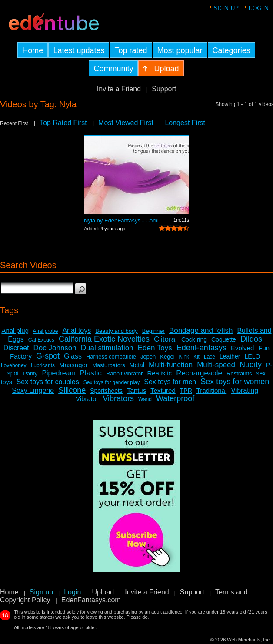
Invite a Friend (119, 89)
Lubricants (43, 365)
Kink (184, 357)
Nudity (251, 365)
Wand (145, 399)
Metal (137, 365)
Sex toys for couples (48, 382)
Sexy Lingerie (33, 390)
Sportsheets (106, 391)
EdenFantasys (201, 348)
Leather (230, 356)
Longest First (185, 123)
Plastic (91, 373)
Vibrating (245, 390)
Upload (103, 592)
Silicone (72, 390)
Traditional (211, 390)
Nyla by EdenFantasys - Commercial (121, 221)
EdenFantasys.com (91, 600)
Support (164, 89)
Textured (163, 390)
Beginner (153, 331)
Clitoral (165, 339)
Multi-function (171, 365)
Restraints (239, 373)
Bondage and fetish (201, 330)
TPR (186, 391)
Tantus (136, 390)
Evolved (242, 348)
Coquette (224, 339)
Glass (73, 356)
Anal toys (77, 330)
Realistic (159, 373)
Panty (30, 373)
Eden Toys (155, 348)
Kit (196, 357)
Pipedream (58, 373)
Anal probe (45, 331)
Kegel (167, 357)
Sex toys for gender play (112, 382)
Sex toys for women (235, 382)
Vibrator (87, 399)
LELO (253, 356)
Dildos (251, 339)
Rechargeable (199, 373)
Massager (73, 365)
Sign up (226, 8)
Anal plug (15, 330)
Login (258, 8)
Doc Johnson (55, 348)
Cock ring (194, 339)
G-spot (48, 356)
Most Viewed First (126, 123)
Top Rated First (63, 123)
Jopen (148, 357)
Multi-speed (216, 365)
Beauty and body (117, 331)
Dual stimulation (107, 348)
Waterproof (175, 398)
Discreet (16, 348)
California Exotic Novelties (104, 339)
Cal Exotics (41, 340)
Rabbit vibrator (125, 373)
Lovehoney (14, 365)
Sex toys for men (170, 382)
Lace (210, 357)
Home (9, 592)
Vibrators (118, 398)
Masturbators (109, 365)
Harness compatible (111, 357)
